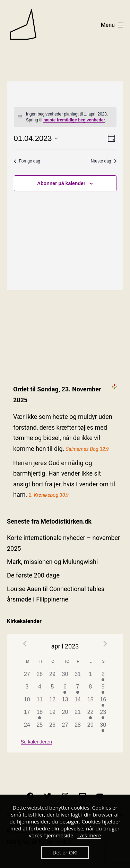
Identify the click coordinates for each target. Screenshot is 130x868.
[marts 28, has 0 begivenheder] (40, 676)
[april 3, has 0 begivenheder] (27, 689)
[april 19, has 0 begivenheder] (53, 714)
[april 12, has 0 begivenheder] (53, 702)
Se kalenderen (36, 742)
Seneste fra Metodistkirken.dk (49, 521)
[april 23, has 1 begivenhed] (103, 714)
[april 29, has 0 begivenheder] (90, 727)
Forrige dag (27, 161)
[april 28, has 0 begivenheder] (78, 727)
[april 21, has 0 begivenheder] (78, 714)
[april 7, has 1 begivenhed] (78, 689)
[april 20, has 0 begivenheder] (65, 714)
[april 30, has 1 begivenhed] (103, 727)
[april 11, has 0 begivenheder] (40, 702)
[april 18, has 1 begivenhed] (40, 714)
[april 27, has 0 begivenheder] (65, 727)
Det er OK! (65, 852)
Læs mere (89, 835)
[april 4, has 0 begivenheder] (40, 689)
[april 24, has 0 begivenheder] (27, 727)
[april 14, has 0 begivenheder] (78, 702)
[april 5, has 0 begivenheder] (53, 689)
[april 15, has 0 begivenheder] (90, 702)
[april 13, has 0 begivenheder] (65, 702)
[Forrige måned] (25, 644)
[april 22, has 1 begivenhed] (90, 714)
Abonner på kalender (61, 183)
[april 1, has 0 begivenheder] (90, 676)
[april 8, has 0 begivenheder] (90, 689)
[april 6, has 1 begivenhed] (65, 689)
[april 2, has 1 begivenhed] (103, 676)
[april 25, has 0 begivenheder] (40, 727)
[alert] (65, 117)
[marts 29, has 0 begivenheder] (53, 676)
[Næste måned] (105, 644)
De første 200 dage (33, 575)
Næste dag (104, 161)
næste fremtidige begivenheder (74, 120)
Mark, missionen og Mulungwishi (52, 562)
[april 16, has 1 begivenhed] (103, 702)
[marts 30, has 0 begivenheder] (65, 676)
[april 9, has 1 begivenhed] (103, 689)
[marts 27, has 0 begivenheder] (27, 676)
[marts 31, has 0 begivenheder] (78, 676)
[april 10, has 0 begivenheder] (27, 702)
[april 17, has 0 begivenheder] (27, 714)
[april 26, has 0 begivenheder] (53, 727)
